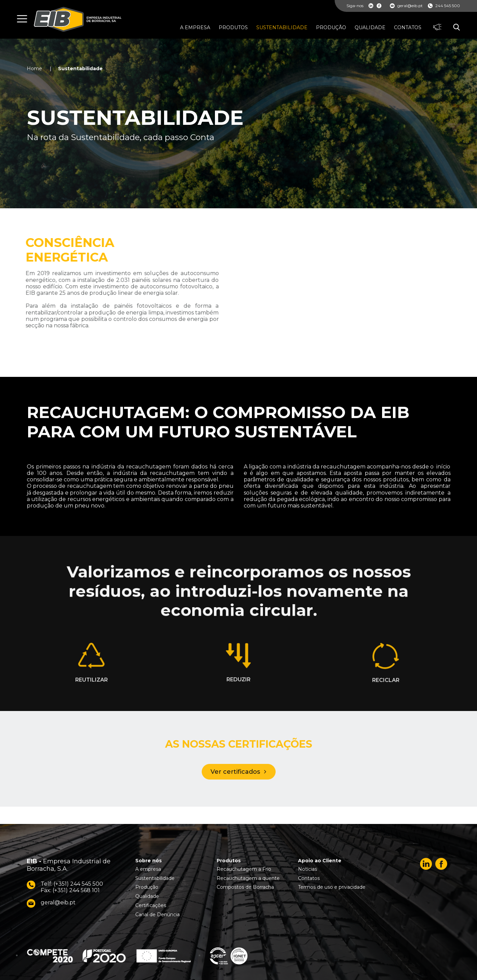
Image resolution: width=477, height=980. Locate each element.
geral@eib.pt (406, 6)
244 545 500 (444, 6)
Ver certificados (235, 772)
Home (34, 69)
